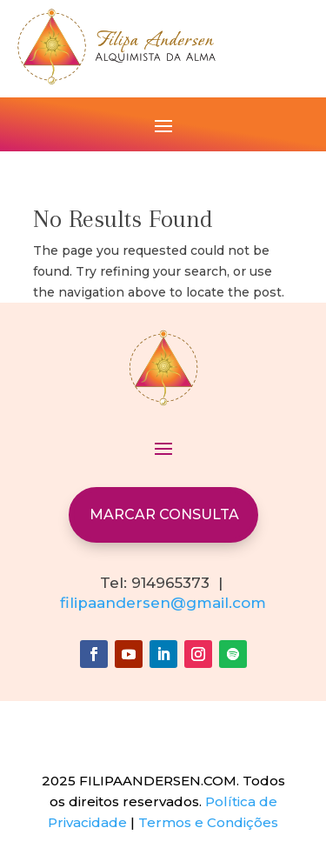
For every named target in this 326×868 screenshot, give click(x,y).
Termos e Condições (208, 822)
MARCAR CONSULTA (164, 514)
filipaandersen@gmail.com (163, 603)
